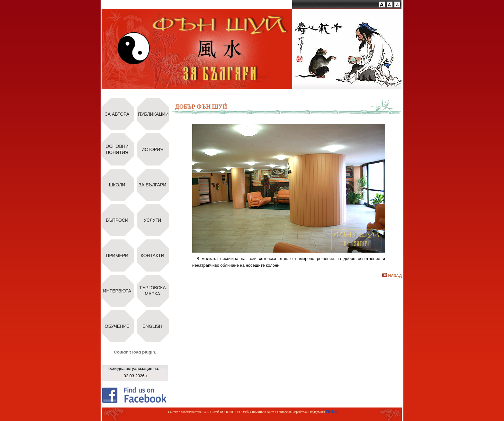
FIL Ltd (332, 412)
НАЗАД (392, 276)
